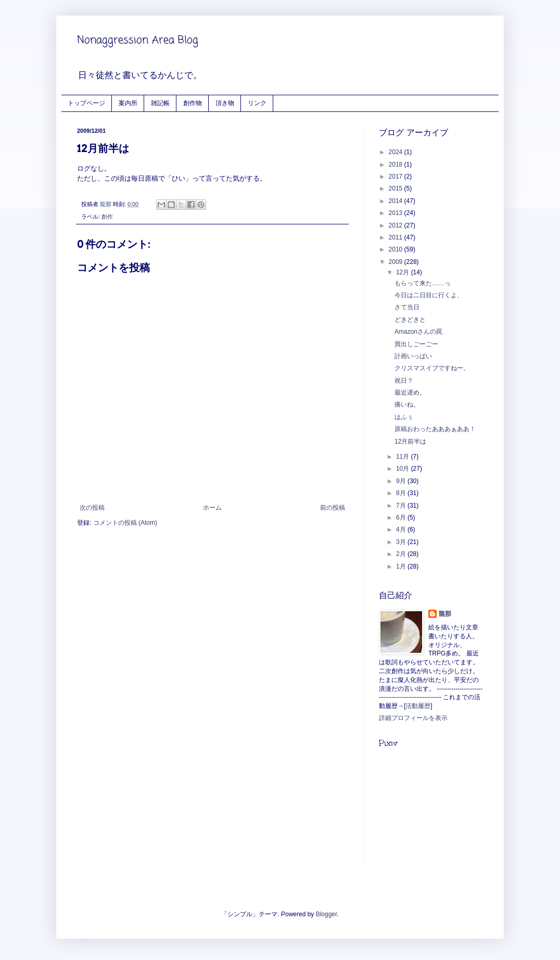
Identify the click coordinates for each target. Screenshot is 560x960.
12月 (404, 272)
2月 (402, 554)
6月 (402, 517)
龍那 (445, 614)
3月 (402, 542)
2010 (397, 249)
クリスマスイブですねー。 (432, 368)
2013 (397, 213)
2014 (397, 201)
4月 (402, 529)
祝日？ (404, 381)
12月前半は (410, 441)
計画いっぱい (413, 356)
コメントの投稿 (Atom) (125, 523)
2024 (397, 152)
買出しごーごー (416, 344)
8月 (402, 493)
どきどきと (410, 320)
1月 (402, 566)
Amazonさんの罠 (418, 332)
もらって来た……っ (423, 283)
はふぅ (404, 417)
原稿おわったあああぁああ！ (435, 429)
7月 (402, 506)
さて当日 (407, 307)
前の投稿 (333, 508)
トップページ (86, 103)
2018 (397, 165)
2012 (397, 225)
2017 (397, 176)
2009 (397, 262)
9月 (402, 481)
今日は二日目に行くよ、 (429, 295)
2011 (397, 237)
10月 (404, 469)
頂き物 (225, 103)
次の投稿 (92, 508)
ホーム (212, 508)
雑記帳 (160, 103)
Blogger (327, 914)
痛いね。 (407, 405)
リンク (257, 103)
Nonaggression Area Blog (138, 40)
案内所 (128, 103)
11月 (404, 457)
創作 (107, 217)
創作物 (193, 103)
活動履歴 (418, 706)
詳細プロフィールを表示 (413, 718)
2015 (397, 188)
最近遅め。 (410, 393)
